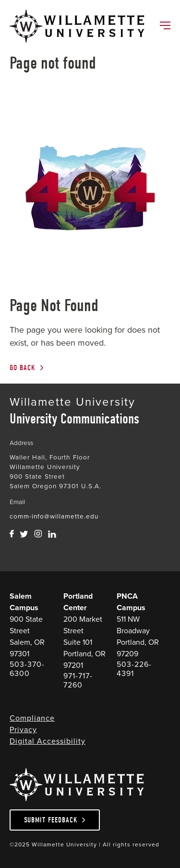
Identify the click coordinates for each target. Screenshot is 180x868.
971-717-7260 (78, 680)
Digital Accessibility (48, 741)
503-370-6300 (27, 669)
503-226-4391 (134, 669)
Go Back (23, 368)
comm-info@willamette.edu (54, 516)
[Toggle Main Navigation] (165, 26)
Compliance (32, 718)
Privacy (23, 729)
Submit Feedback (51, 820)
